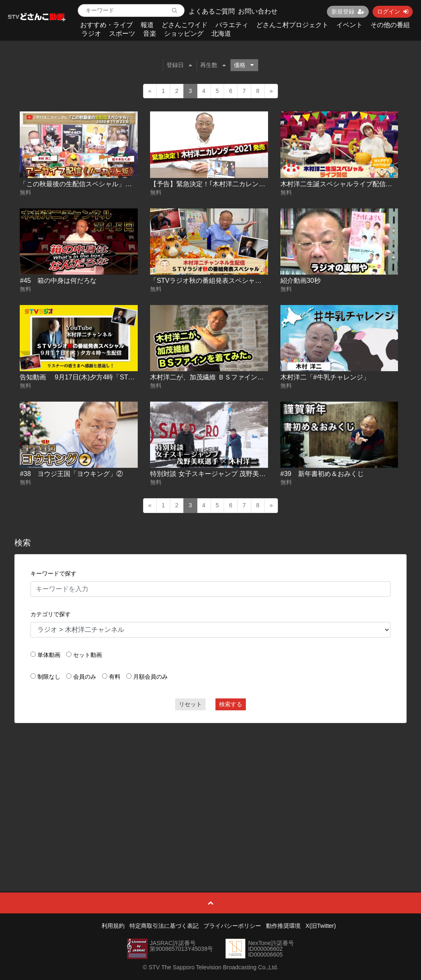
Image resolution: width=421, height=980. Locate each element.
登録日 (179, 65)
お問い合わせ (258, 11)
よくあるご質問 (212, 11)
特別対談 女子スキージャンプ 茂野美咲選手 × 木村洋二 (231, 474)
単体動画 (49, 655)
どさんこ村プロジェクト (292, 25)
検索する (231, 704)
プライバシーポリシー (232, 926)
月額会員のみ (150, 677)
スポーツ (122, 34)
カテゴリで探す (51, 614)
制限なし (49, 677)
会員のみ (85, 677)
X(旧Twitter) (321, 926)
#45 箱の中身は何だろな (58, 281)
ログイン (393, 12)
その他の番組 (390, 25)
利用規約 (113, 926)
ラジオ (91, 34)
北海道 (221, 34)
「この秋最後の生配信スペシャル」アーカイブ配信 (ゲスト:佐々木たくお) (129, 184)
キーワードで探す (53, 573)
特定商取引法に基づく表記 (164, 926)
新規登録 (348, 12)
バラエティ (232, 25)
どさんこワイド (185, 25)
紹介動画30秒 (301, 281)
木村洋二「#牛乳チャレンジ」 (325, 377)
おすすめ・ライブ (106, 25)
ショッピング (184, 34)
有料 (115, 677)
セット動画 (88, 655)
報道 (147, 25)
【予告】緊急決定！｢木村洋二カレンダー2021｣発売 (227, 184)
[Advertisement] (211, 789)
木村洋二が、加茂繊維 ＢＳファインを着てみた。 (223, 377)
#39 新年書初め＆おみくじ (322, 474)
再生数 (213, 65)
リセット (190, 704)
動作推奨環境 (283, 926)
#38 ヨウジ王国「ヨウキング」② (71, 474)
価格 (244, 65)
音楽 (150, 34)
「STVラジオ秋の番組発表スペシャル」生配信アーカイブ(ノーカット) (254, 281)
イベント (349, 25)
